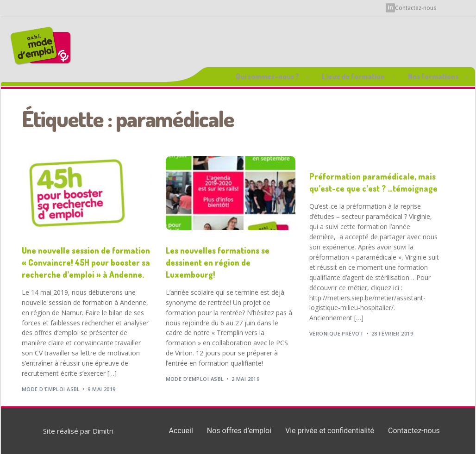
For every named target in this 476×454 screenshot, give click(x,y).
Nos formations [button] (433, 76)
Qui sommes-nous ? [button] (267, 76)
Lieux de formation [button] (353, 76)
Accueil (181, 431)
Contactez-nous (416, 6)
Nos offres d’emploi (239, 431)
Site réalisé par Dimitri (78, 431)
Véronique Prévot (336, 333)
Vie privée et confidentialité (330, 431)
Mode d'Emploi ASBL (51, 389)
